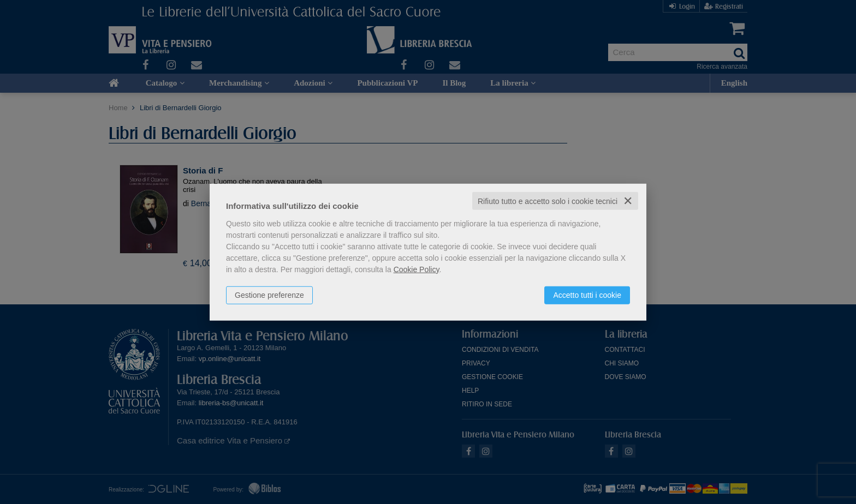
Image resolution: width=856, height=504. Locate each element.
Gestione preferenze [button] (269, 295)
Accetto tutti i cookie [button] (587, 295)
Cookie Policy (417, 269)
